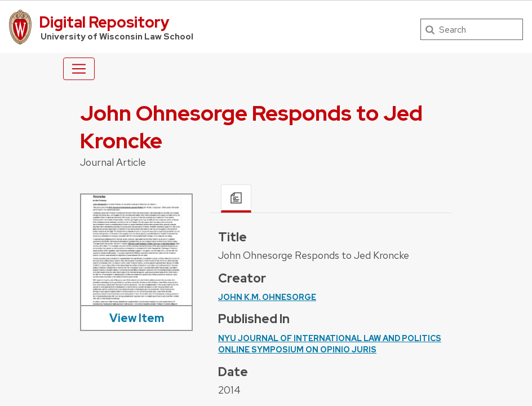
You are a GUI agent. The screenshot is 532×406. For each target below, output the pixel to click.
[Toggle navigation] (79, 69)
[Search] (472, 29)
